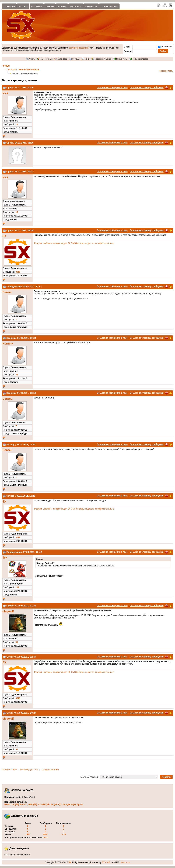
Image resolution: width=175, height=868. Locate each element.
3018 (18, 272)
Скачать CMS (109, 6)
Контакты (125, 862)
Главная (9, 6)
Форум (62, 6)
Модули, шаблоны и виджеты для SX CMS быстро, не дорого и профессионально (74, 243)
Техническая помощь (29, 70)
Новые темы (120, 59)
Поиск (86, 59)
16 (17, 124)
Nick (5, 93)
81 (17, 642)
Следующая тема (50, 770)
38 (17, 375)
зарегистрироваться (79, 48)
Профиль (91, 6)
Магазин (76, 6)
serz (46, 837)
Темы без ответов (139, 59)
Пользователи (45, 59)
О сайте (37, 6)
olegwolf (8, 611)
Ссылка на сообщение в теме (112, 87)
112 (17, 587)
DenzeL (7, 292)
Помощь (74, 59)
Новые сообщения (101, 59)
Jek (5, 558)
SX (4, 236)
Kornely (8, 344)
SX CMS (23, 6)
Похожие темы (166, 71)
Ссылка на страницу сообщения (147, 87)
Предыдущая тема (29, 770)
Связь (50, 6)
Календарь (61, 59)
